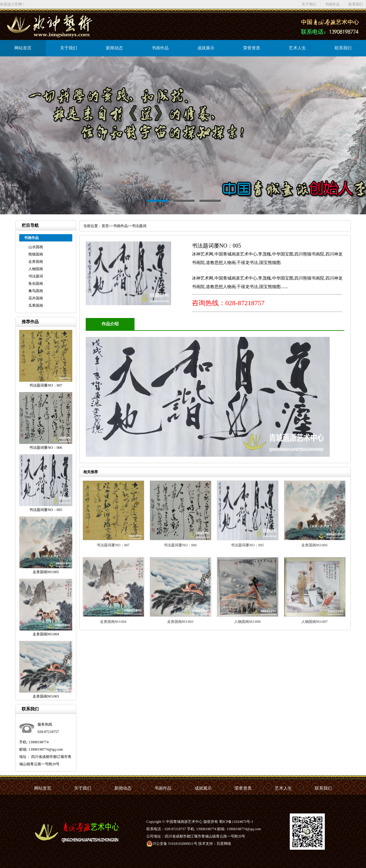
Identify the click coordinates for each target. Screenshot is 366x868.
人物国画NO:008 (248, 622)
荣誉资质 (252, 48)
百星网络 (224, 844)
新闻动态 (114, 48)
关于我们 (309, 4)
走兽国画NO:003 (180, 622)
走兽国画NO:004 (113, 622)
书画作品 (332, 4)
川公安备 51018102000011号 (172, 844)
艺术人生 (297, 48)
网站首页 (23, 48)
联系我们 (356, 4)
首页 (105, 226)
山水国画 (36, 247)
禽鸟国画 (36, 291)
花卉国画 (36, 298)
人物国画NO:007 (315, 622)
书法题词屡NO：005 (247, 545)
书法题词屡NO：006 (180, 545)
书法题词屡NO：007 (113, 545)
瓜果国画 (36, 305)
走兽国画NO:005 (315, 545)
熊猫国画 (36, 254)
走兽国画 (36, 262)
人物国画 (36, 269)
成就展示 (206, 48)
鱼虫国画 (36, 284)
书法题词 (36, 276)
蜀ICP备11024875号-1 (236, 822)
